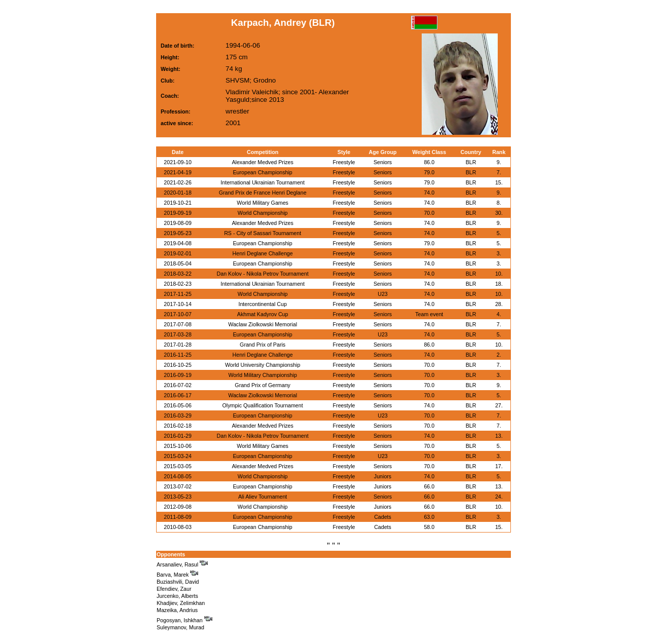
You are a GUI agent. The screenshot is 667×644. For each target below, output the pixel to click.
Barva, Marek (177, 575)
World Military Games (263, 203)
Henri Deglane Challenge (263, 253)
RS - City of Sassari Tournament (263, 233)
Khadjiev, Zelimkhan (181, 603)
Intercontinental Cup (262, 304)
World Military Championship (262, 375)
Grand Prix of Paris (263, 345)
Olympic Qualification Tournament (263, 405)
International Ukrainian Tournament (263, 182)
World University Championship (263, 365)
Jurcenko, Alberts (177, 596)
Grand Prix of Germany (263, 385)
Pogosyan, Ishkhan (184, 620)
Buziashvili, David (178, 582)
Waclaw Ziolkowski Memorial (263, 324)
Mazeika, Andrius (177, 610)
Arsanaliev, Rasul (182, 564)
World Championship (263, 213)
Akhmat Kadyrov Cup (263, 314)
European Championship (262, 172)
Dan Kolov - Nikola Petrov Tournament (263, 274)
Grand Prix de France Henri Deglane (263, 193)
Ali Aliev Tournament (263, 497)
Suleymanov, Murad (180, 627)
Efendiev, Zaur (174, 589)
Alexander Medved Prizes (262, 162)
